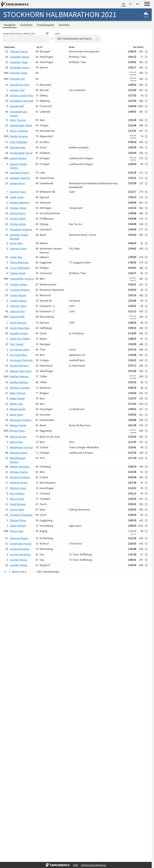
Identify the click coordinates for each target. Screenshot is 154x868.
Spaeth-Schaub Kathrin (18, 166)
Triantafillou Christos (22, 279)
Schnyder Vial (17, 79)
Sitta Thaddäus (19, 142)
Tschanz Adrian (18, 284)
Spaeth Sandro (18, 158)
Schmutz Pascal (19, 51)
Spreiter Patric (18, 192)
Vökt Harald (17, 344)
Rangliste (10, 25)
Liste (57, 33)
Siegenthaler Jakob (21, 125)
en (138, 4)
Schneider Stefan (19, 67)
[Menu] (147, 4)
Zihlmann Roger (19, 538)
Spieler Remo (17, 183)
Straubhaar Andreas (21, 229)
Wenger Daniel (18, 425)
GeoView (64, 25)
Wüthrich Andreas (20, 477)
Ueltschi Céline (18, 306)
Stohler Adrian (18, 224)
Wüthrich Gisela (19, 483)
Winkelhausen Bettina (18, 460)
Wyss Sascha (17, 499)
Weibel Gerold (18, 409)
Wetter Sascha (18, 437)
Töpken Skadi (17, 273)
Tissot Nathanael (20, 268)
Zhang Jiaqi (16, 531)
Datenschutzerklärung (93, 865)
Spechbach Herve (19, 173)
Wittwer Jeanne (19, 472)
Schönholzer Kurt (20, 85)
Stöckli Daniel (17, 219)
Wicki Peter (16, 442)
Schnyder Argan (19, 73)
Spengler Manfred (20, 178)
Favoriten (26, 25)
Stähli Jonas (17, 197)
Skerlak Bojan (18, 147)
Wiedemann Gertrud (21, 447)
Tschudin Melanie (20, 290)
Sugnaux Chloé (18, 249)
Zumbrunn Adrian (20, 549)
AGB (75, 865)
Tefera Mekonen (19, 262)
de (124, 4)
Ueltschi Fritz (17, 311)
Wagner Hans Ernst (21, 371)
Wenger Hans (17, 431)
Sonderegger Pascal (21, 153)
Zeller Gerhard (18, 526)
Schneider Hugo (19, 62)
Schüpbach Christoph (22, 101)
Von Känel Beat (18, 355)
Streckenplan (46, 25)
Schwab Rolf (17, 106)
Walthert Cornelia (20, 388)
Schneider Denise (19, 57)
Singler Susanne (19, 136)
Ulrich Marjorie (18, 323)
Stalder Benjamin (20, 203)
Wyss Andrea (17, 493)
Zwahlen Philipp (19, 565)
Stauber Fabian (18, 208)
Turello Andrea (18, 301)
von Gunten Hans (19, 350)
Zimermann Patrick (21, 544)
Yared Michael (18, 504)
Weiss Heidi (16, 415)
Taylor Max (16, 257)
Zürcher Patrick (18, 560)
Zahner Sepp (17, 509)
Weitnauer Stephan (21, 420)
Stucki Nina (16, 243)
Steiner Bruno (18, 213)
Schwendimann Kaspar (18, 114)
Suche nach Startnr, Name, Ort (26, 33)
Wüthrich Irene (18, 488)
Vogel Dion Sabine (20, 339)
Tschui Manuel (18, 295)
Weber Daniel (17, 398)
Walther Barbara (19, 382)
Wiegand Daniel (19, 453)
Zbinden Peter (18, 520)
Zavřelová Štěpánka (21, 515)
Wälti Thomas (18, 393)
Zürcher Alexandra (20, 554)
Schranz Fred (17, 90)
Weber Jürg (16, 404)
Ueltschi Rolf (17, 317)
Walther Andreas (19, 376)
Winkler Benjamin (20, 467)
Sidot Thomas (18, 120)
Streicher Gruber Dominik (19, 237)
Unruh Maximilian (20, 328)
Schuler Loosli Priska (22, 95)
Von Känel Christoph (21, 360)
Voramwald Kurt (19, 366)
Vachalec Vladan (19, 333)
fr (131, 4)
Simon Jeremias (19, 131)
